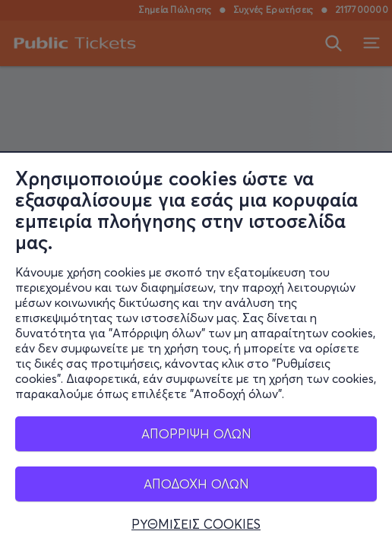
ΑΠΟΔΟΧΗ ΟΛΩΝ (196, 489)
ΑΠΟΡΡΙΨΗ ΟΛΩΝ (196, 439)
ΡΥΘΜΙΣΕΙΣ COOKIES (196, 530)
